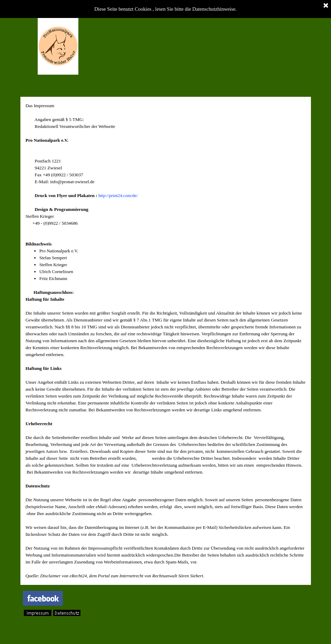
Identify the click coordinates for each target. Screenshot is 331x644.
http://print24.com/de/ (118, 195)
